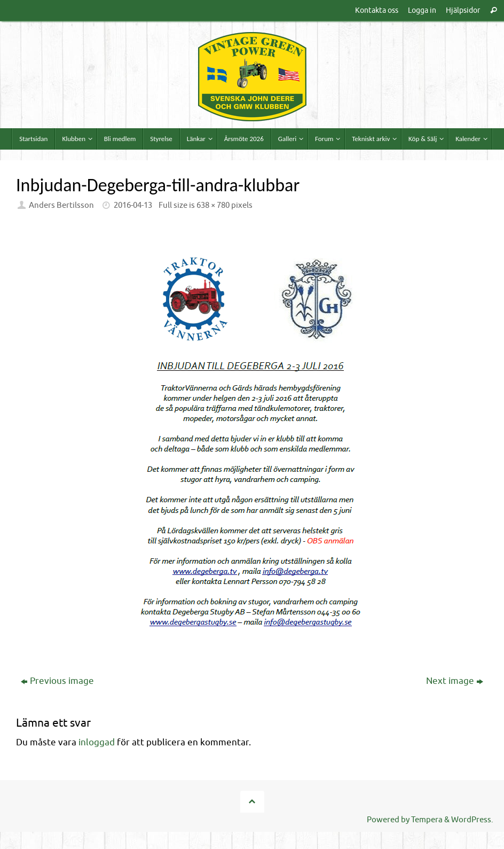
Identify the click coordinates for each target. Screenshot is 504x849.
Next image (455, 681)
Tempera (427, 820)
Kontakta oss (377, 10)
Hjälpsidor (463, 10)
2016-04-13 (133, 205)
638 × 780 (213, 205)
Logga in (422, 10)
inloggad (97, 742)
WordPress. (472, 820)
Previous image (57, 681)
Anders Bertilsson (61, 205)
